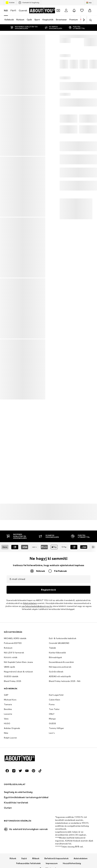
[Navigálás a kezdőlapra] (42, 10)
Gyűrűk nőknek (56, 762)
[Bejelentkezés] (66, 10)
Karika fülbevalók (57, 743)
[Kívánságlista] (82, 10)
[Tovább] (84, 20)
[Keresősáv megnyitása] (89, 20)
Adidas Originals (12, 819)
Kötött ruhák (11, 748)
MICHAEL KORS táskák (15, 729)
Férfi (13, 10)
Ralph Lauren (10, 828)
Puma (52, 795)
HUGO (7, 814)
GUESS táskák (11, 767)
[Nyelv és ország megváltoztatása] (89, 3)
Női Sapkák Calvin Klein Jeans (18, 753)
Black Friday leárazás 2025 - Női (65, 772)
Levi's (52, 824)
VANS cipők (9, 758)
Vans (6, 809)
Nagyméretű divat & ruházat (18, 762)
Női (6, 10)
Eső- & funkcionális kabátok (63, 729)
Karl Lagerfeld (56, 786)
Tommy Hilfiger (56, 819)
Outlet (10, 3)
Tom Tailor (54, 800)
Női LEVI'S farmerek (14, 743)
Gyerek (23, 10)
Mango (52, 809)
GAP (6, 786)
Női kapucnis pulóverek (60, 758)
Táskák (52, 739)
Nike (6, 824)
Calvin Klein (54, 790)
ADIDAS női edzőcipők (60, 767)
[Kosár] (90, 10)
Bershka (8, 800)
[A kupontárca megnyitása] (58, 10)
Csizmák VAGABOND (59, 734)
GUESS (52, 814)
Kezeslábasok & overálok (61, 753)
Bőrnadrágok (55, 748)
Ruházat (8, 739)
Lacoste (8, 805)
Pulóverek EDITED (13, 734)
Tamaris (8, 795)
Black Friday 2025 (13, 772)
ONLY (52, 805)
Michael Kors (10, 790)
